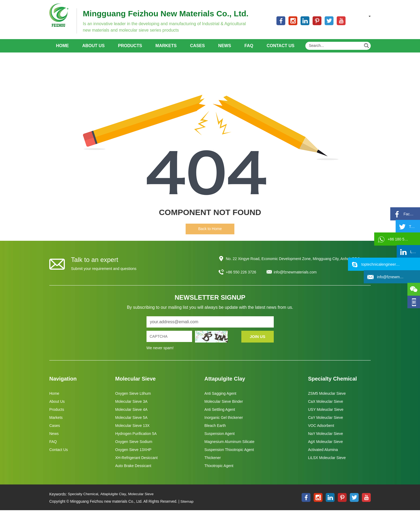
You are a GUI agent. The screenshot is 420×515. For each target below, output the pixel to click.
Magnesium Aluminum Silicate (229, 447)
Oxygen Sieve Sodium (134, 447)
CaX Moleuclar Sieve (326, 407)
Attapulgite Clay (225, 384)
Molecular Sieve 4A (131, 415)
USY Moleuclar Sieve (326, 415)
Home (62, 51)
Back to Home (210, 234)
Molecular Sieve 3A (131, 407)
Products (130, 51)
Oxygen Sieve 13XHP (133, 455)
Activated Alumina (323, 455)
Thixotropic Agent (219, 471)
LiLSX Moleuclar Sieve (327, 463)
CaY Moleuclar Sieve (325, 423)
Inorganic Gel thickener (224, 423)
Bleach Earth (215, 431)
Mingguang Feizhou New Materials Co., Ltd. (175, 14)
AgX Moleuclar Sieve (325, 447)
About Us (93, 51)
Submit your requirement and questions (104, 274)
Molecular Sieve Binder (224, 407)
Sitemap (187, 506)
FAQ (249, 51)
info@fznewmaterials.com (295, 277)
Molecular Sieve (135, 384)
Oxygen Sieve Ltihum (133, 399)
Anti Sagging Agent (220, 399)
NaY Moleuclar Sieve (325, 439)
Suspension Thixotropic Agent (229, 455)
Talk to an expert (95, 265)
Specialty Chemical (332, 384)
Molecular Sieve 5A (131, 423)
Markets (166, 51)
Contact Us (280, 51)
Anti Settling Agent (220, 415)
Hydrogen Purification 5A (136, 439)
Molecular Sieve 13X (132, 431)
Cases (197, 51)
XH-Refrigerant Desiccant (136, 463)
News (225, 51)
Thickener (213, 463)
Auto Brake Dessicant (133, 471)
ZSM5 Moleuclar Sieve (327, 399)
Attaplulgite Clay (115, 499)
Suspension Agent (220, 439)
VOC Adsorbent (321, 431)
